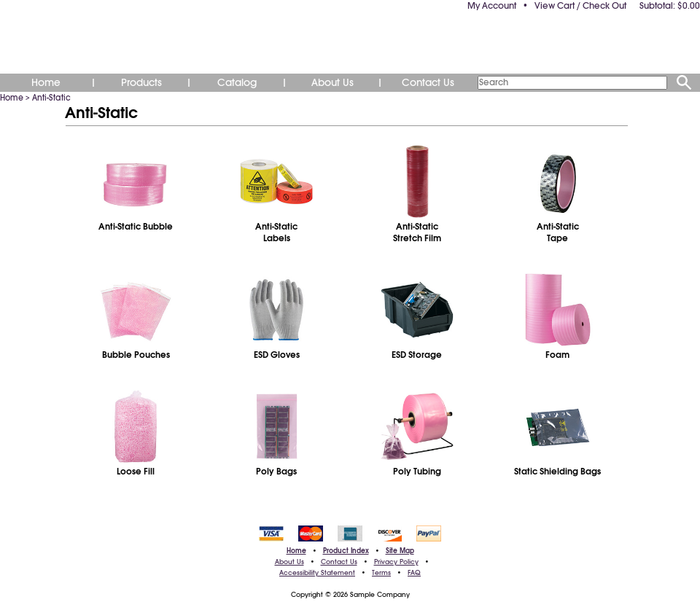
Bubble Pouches (136, 355)
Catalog (237, 82)
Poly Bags (276, 472)
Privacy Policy (396, 562)
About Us (332, 82)
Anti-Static (51, 98)
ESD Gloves (277, 355)
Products (141, 82)
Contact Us (428, 82)
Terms (381, 573)
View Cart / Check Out (580, 6)
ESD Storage (417, 355)
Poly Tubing (417, 472)
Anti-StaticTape (558, 232)
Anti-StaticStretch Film (417, 232)
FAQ (414, 573)
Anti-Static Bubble (136, 227)
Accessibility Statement (317, 573)
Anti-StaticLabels (276, 232)
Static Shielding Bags (557, 472)
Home (46, 82)
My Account (492, 6)
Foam (557, 355)
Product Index (346, 551)
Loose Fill (136, 472)
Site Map (400, 551)
